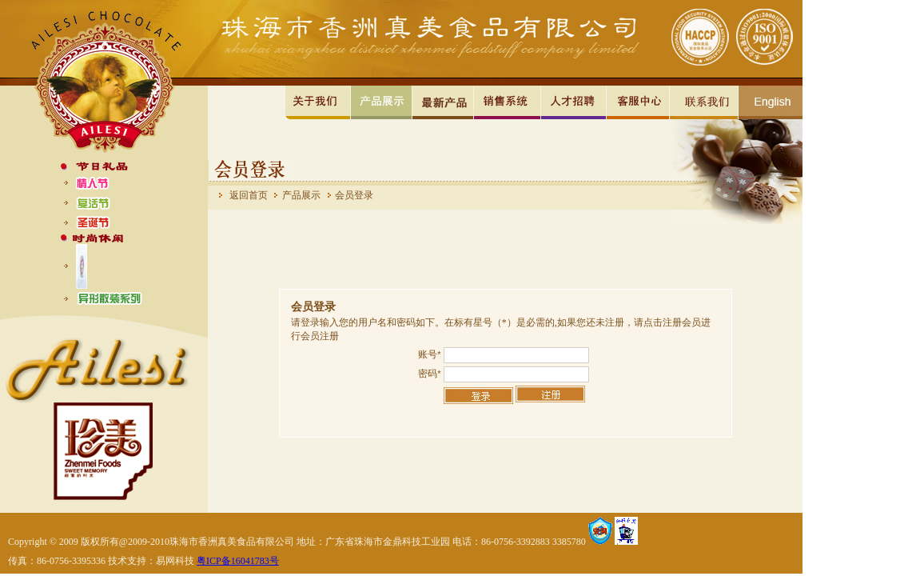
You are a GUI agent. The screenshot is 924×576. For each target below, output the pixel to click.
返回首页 (249, 195)
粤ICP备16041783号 (238, 561)
